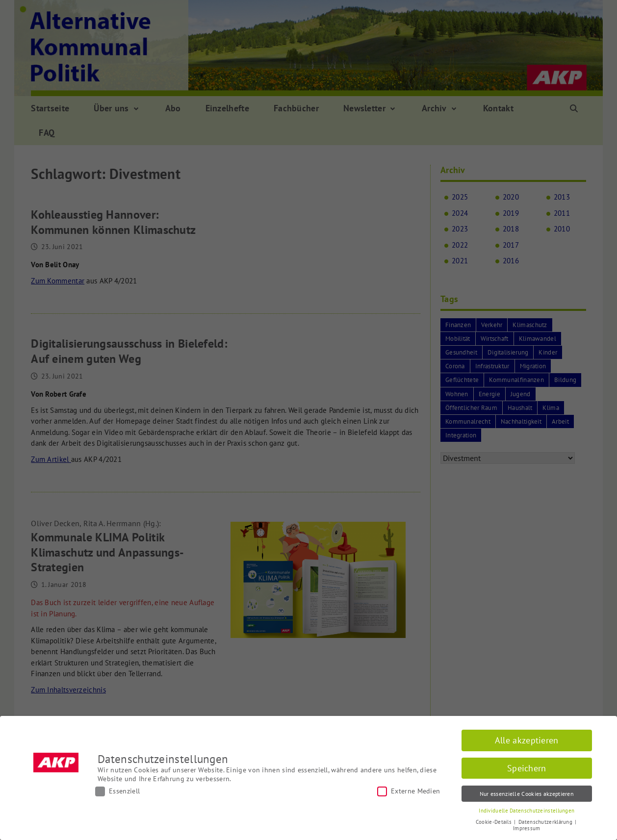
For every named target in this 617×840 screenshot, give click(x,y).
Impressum (527, 828)
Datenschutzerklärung (546, 822)
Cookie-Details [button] (495, 822)
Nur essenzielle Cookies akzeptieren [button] (527, 794)
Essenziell (117, 791)
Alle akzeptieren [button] (527, 740)
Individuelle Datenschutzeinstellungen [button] (527, 811)
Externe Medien (409, 791)
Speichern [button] (527, 768)
